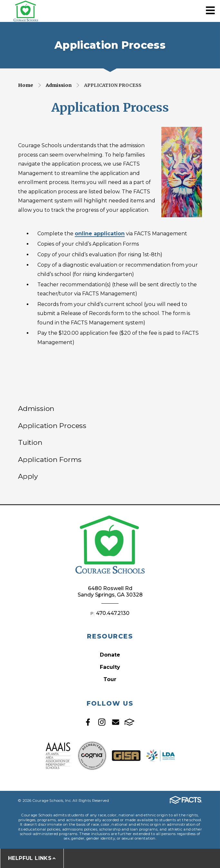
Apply (28, 476)
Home (26, 85)
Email (116, 722)
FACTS (129, 722)
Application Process (113, 85)
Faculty (110, 667)
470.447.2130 (113, 613)
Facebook (88, 722)
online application (100, 234)
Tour (110, 679)
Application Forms (50, 459)
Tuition (30, 442)
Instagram (102, 722)
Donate (110, 655)
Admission (59, 85)
